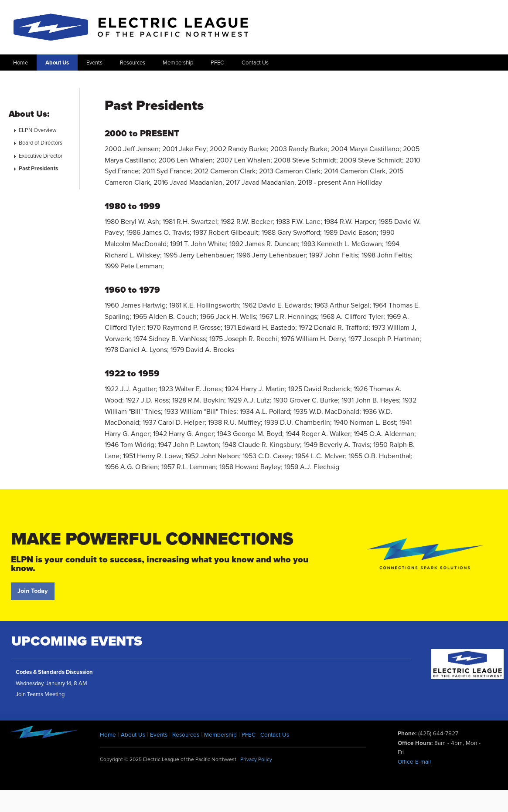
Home (20, 63)
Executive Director (41, 156)
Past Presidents (38, 169)
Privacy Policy (256, 759)
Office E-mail (414, 762)
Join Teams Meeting (40, 698)
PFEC (217, 63)
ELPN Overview (38, 130)
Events (94, 63)
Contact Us (255, 63)
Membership (178, 63)
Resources (133, 63)
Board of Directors (41, 143)
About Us (57, 63)
